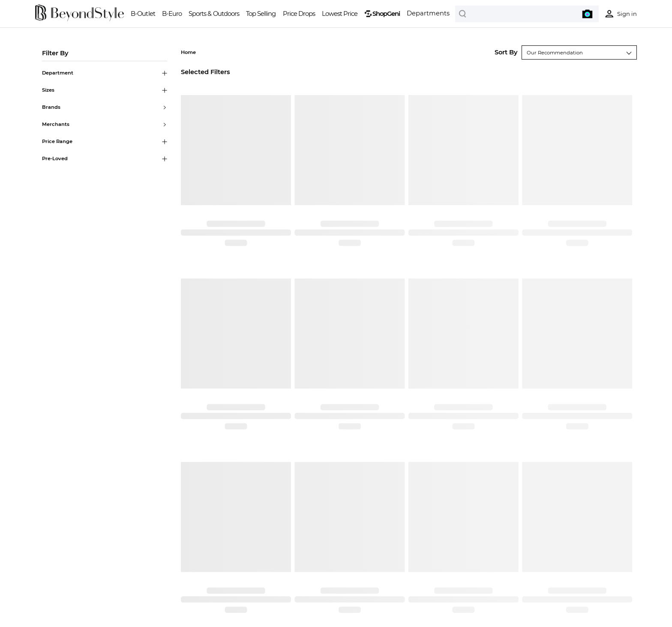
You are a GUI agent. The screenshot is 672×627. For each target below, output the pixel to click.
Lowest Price (340, 14)
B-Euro (172, 14)
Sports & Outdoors (214, 14)
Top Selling (261, 14)
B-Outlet (143, 14)
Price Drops (299, 14)
